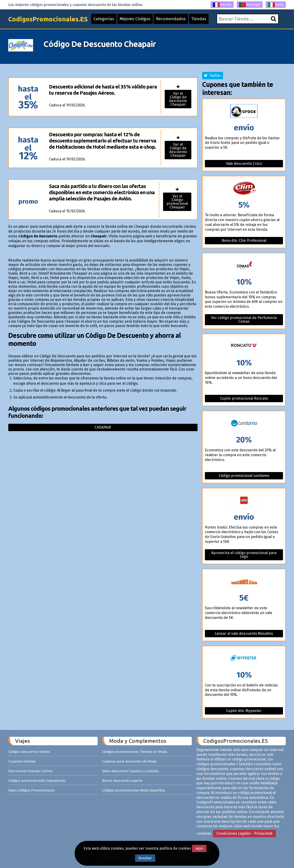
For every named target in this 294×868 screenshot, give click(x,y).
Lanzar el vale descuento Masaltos (244, 633)
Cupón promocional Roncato (244, 398)
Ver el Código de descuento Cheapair (178, 99)
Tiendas (199, 19)
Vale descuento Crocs (244, 164)
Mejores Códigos (135, 19)
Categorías (104, 19)
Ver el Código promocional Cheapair (177, 202)
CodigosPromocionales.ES (48, 19)
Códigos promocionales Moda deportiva (134, 790)
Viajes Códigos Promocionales (32, 790)
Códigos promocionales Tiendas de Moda (135, 752)
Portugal (250, 5)
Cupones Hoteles (22, 761)
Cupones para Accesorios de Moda (129, 761)
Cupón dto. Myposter (244, 711)
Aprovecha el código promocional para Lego (244, 555)
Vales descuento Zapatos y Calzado (130, 771)
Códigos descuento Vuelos (29, 752)
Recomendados (171, 19)
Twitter (213, 75)
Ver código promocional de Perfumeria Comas (244, 320)
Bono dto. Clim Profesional (244, 240)
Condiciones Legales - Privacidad (244, 833)
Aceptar (145, 858)
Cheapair (103, 427)
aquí (199, 848)
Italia (276, 5)
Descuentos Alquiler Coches (31, 771)
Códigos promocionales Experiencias (37, 781)
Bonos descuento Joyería (122, 781)
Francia (222, 5)
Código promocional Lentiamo (244, 476)
